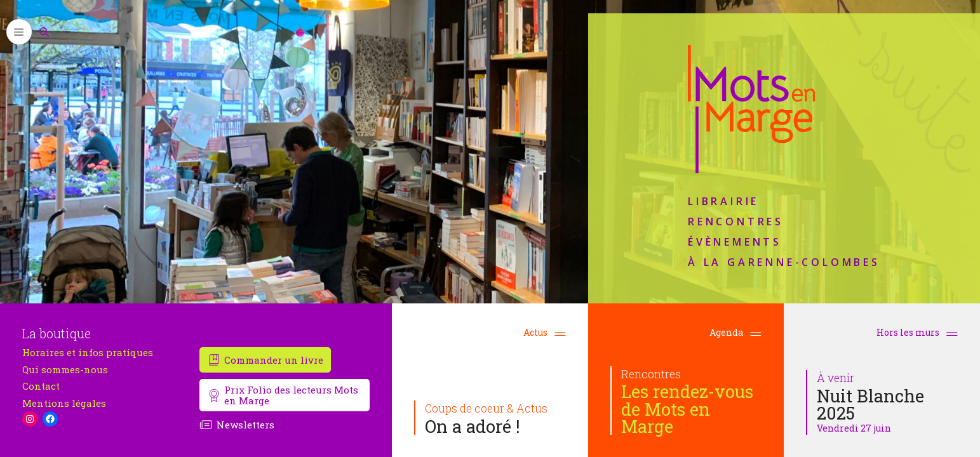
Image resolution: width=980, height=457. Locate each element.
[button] (19, 32)
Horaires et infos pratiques (88, 353)
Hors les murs (917, 332)
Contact (41, 386)
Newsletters (245, 425)
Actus (545, 332)
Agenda (735, 332)
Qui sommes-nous (65, 370)
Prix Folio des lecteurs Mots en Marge (291, 395)
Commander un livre (274, 360)
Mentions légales (64, 403)
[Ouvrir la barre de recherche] (44, 32)
